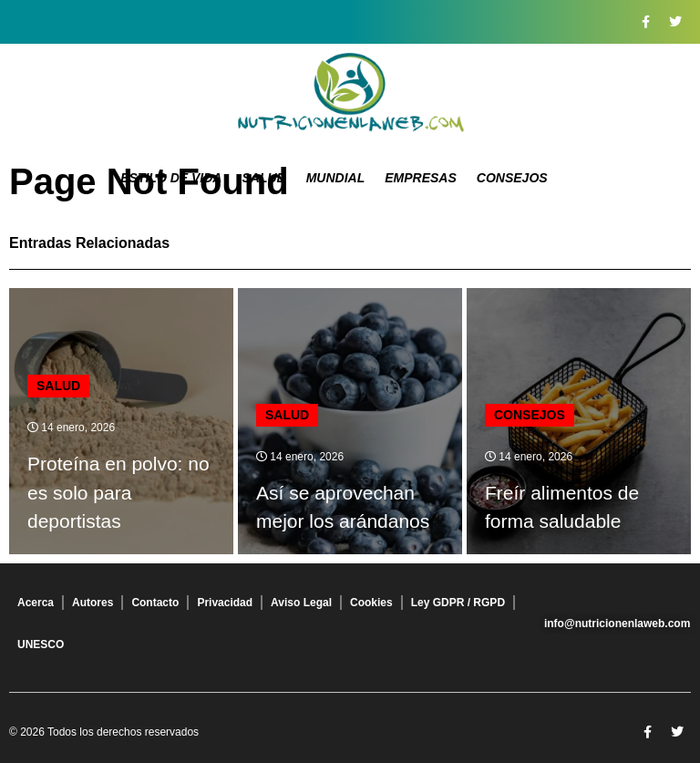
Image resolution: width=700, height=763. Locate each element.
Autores (93, 603)
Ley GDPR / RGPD (458, 603)
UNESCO (41, 644)
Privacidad (225, 603)
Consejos (512, 178)
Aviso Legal (301, 603)
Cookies (371, 603)
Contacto (155, 603)
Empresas (421, 178)
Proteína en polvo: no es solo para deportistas (118, 492)
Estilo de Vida (171, 178)
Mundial (336, 178)
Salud (263, 178)
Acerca (36, 603)
